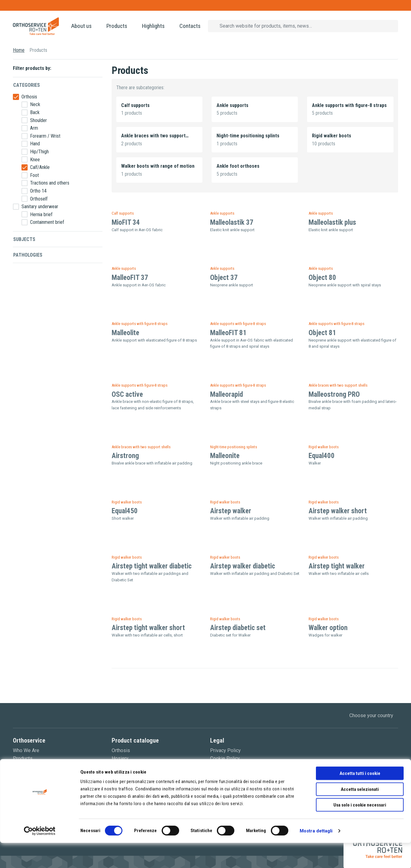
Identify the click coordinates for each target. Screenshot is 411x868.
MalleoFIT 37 (130, 278)
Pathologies (28, 255)
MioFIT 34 (126, 222)
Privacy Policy (225, 750)
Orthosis (29, 97)
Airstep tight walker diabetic (152, 566)
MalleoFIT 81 (228, 333)
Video (19, 774)
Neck (35, 104)
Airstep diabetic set (238, 628)
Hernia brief (41, 214)
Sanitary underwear (40, 206)
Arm (34, 128)
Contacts (190, 26)
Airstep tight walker (337, 566)
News (19, 766)
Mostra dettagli (316, 856)
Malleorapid (227, 394)
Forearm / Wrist (45, 136)
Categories (27, 85)
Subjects (24, 239)
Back (35, 112)
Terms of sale (225, 766)
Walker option (328, 628)
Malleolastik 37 (232, 222)
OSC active (127, 394)
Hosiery (120, 758)
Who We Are (26, 750)
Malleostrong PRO (334, 394)
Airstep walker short (338, 511)
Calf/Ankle (40, 167)
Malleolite (125, 333)
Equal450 (125, 511)
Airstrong (125, 456)
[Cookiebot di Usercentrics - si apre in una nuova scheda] (40, 856)
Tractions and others (50, 183)
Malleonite (225, 456)
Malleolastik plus (332, 222)
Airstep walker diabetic (243, 566)
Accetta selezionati (360, 814)
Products (117, 26)
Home (19, 50)
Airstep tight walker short (148, 628)
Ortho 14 (38, 191)
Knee (35, 160)
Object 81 (322, 333)
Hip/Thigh (39, 152)
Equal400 (322, 456)
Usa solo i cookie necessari (360, 830)
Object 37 (224, 278)
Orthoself (39, 199)
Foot (35, 175)
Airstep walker (231, 511)
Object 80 (322, 278)
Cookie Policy (225, 758)
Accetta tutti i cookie (360, 798)
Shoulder (38, 120)
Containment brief (47, 222)
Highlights (153, 26)
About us (81, 26)
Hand (35, 144)
